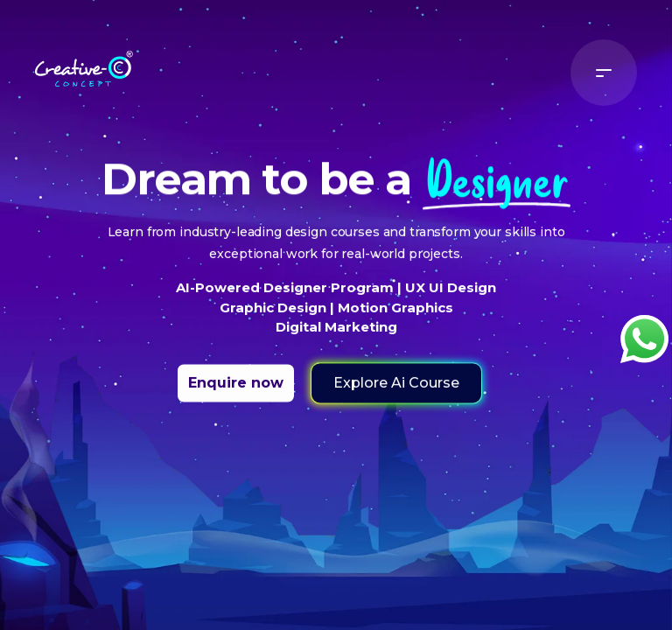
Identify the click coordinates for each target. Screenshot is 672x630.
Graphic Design (275, 318)
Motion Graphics (394, 318)
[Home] (84, 64)
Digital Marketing (336, 337)
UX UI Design (449, 298)
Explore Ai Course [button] (396, 393)
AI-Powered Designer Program (287, 298)
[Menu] (604, 73)
